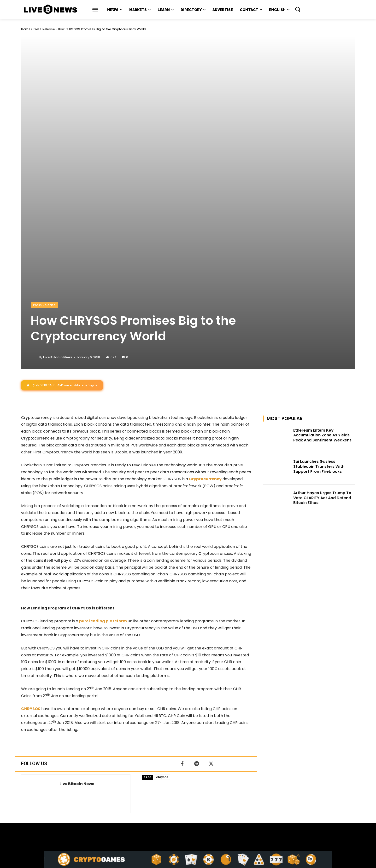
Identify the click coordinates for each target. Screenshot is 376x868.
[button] (298, 9)
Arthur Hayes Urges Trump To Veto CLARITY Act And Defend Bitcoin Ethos (322, 339)
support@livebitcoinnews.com (197, 818)
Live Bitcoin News (58, 198)
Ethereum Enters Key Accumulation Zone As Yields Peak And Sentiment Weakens (322, 276)
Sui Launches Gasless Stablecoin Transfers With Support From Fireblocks (319, 308)
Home (26, 29)
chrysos (162, 618)
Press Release (44, 29)
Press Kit (202, 823)
